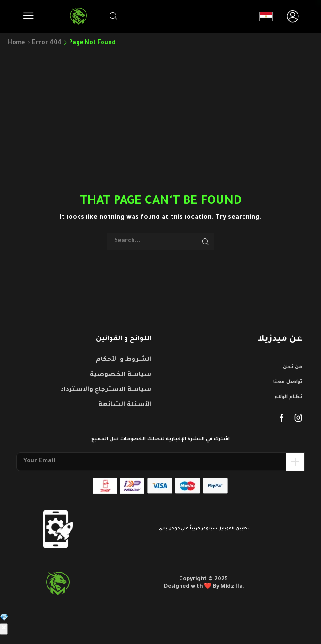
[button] (29, 16)
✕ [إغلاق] (4, 629)
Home (16, 43)
